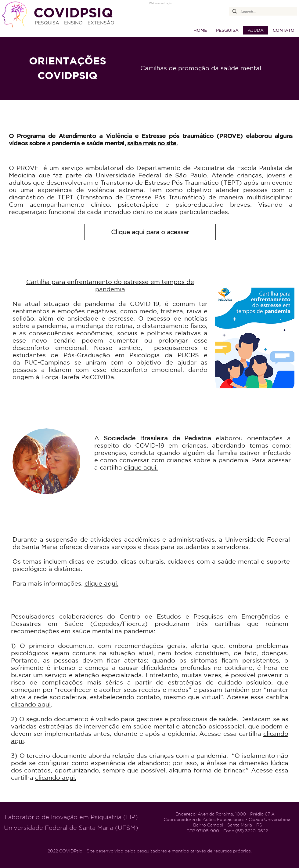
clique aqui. (141, 467)
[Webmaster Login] (160, 3)
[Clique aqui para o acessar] (150, 232)
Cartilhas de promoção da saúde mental (201, 68)
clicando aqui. (56, 777)
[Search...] (262, 12)
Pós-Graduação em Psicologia (112, 355)
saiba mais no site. (152, 143)
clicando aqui (31, 704)
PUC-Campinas (47, 362)
